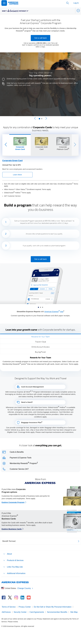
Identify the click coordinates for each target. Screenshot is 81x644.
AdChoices (6, 612)
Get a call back (40, 38)
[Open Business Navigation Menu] (78, 11)
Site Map (74, 612)
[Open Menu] (4, 3)
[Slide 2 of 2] (42, 119)
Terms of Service (9, 607)
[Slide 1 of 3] (20, 145)
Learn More (17, 175)
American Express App (54, 312)
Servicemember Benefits (57, 612)
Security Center (20, 612)
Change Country (25, 588)
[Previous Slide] (35, 119)
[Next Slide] (46, 119)
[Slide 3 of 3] (63, 145)
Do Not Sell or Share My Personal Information (53, 607)
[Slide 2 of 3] (41, 145)
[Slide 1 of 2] (39, 119)
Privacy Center (25, 607)
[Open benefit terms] (40, 541)
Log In (76, 3)
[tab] (40, 336)
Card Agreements (37, 612)
